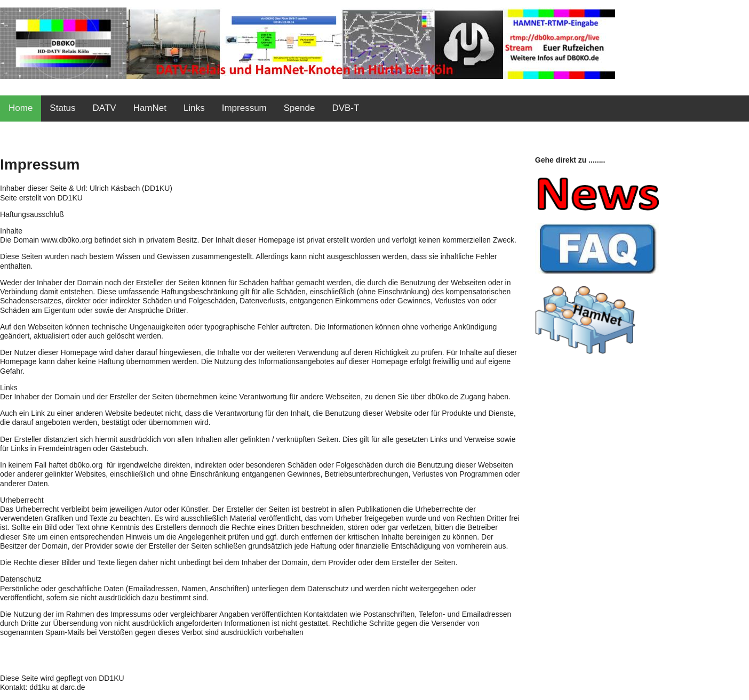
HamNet (150, 108)
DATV (105, 108)
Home (21, 108)
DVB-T (345, 108)
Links (194, 108)
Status (62, 108)
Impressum (244, 108)
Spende (300, 108)
